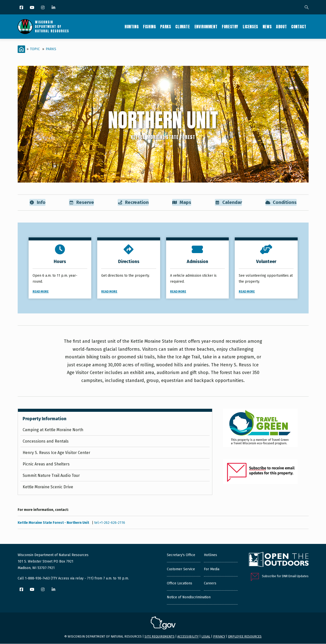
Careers (210, 584)
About (281, 27)
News (267, 27)
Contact (299, 27)
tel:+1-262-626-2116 (110, 523)
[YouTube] (32, 8)
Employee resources (245, 637)
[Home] (21, 49)
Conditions (281, 203)
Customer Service (181, 569)
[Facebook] (22, 8)
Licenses (250, 27)
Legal (206, 637)
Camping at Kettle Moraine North (53, 430)
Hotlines (210, 555)
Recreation (133, 203)
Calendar (228, 203)
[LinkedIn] (54, 8)
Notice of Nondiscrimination (189, 597)
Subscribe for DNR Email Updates (285, 576)
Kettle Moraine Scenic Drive (48, 487)
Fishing (149, 27)
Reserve (81, 203)
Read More (41, 292)
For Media (212, 569)
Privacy (219, 637)
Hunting (132, 27)
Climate (183, 27)
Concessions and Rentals (46, 441)
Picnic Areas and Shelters (46, 464)
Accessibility (188, 637)
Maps (182, 203)
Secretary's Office (181, 555)
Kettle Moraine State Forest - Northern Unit (54, 523)
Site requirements (160, 637)
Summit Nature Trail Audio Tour (51, 476)
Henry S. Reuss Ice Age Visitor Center (56, 453)
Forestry (230, 27)
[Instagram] (43, 8)
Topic (35, 49)
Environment (206, 27)
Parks (165, 27)
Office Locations (180, 584)
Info (37, 203)
